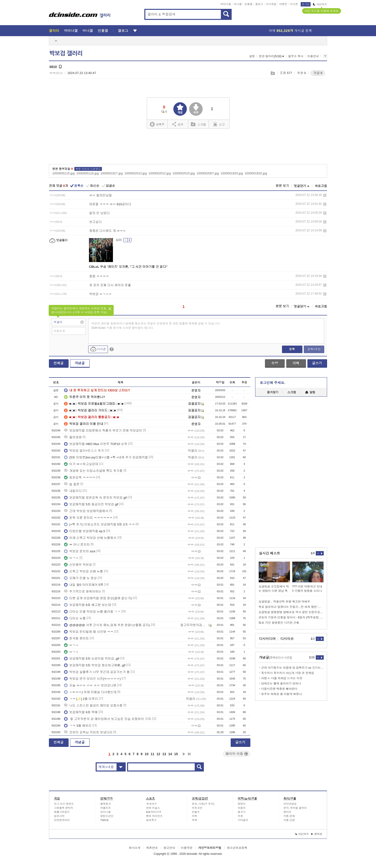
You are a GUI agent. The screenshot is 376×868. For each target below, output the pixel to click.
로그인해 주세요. (272, 383)
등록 (292, 349)
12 (159, 754)
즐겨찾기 (273, 392)
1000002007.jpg (208, 173)
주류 (240, 816)
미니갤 (238, 4)
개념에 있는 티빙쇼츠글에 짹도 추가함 (93, 471)
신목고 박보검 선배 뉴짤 (84, 571)
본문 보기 (282, 186)
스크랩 (273, 73)
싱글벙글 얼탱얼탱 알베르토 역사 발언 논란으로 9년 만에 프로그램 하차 (291, 612)
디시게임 (271, 4)
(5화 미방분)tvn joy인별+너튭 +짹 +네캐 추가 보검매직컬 (106, 457)
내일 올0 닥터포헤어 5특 (84, 585)
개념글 (80, 363)
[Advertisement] (188, 148)
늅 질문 (72, 484)
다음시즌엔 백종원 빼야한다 (279, 689)
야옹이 (242, 808)
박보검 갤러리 (66, 53)
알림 (310, 392)
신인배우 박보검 (78, 565)
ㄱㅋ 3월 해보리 (78, 726)
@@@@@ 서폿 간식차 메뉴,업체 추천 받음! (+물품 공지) (107, 625)
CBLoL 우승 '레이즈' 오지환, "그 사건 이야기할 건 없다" (128, 267)
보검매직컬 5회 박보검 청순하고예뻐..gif (95, 665)
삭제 (325, 195)
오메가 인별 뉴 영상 (80, 578)
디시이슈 (287, 639)
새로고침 (321, 186)
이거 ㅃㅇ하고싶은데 (81, 464)
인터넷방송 (290, 804)
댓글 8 (318, 73)
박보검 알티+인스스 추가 (84, 451)
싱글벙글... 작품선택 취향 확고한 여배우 (284, 602)
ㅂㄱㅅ (71, 558)
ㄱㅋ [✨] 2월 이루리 (81, 699)
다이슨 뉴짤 (75, 618)
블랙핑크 (106, 804)
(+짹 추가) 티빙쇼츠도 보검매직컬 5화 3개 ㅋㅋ (99, 524)
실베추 (157, 124)
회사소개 (135, 848)
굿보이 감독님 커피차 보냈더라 (88, 732)
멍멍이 (242, 804)
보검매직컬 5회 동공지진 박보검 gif (91, 504)
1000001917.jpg (112, 173)
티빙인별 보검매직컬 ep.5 (85, 531)
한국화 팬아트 (76, 638)
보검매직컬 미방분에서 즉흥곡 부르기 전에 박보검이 (103, 431)
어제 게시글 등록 (290, 31)
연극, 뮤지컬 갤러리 (295, 808)
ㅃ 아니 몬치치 (77, 545)
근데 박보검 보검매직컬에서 (86, 511)
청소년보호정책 (237, 848)
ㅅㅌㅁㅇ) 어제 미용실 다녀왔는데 (90, 692)
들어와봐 (73, 437)
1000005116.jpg (87, 173)
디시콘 (294, 4)
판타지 (287, 812)
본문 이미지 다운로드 (88, 169)
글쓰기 (317, 363)
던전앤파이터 (62, 820)
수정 (275, 363)
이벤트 (283, 4)
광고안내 (169, 848)
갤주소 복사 (296, 56)
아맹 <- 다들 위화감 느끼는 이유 (282, 678)
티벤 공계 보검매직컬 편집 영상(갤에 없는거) (98, 598)
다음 (184, 754)
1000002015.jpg (184, 173)
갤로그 (259, 4)
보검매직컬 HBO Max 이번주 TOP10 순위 (96, 444)
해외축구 (151, 820)
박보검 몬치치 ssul (80, 551)
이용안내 (313, 56)
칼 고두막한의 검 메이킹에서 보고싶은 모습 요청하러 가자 (108, 719)
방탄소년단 (107, 816)
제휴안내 (152, 848)
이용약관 (187, 848)
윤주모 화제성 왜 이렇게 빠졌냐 (281, 694)
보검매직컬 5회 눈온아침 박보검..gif (92, 659)
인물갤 (249, 4)
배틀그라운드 (62, 812)
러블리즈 (106, 808)
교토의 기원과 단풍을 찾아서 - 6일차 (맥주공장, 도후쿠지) (291, 617)
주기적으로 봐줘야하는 (83, 591)
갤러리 (54, 31)
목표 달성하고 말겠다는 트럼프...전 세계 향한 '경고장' (291, 607)
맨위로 (317, 834)
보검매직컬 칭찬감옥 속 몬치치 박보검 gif (95, 498)
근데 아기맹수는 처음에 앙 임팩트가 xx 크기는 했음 (292, 668)
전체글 (59, 363)
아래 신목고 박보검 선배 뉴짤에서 (90, 538)
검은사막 (59, 816)
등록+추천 (314, 349)
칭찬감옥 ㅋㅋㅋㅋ (80, 477)
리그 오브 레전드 (64, 804)
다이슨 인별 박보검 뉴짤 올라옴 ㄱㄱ (92, 612)
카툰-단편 (289, 820)
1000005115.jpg (63, 173)
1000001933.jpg (232, 173)
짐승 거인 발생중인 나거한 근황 (279, 623)
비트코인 (197, 808)
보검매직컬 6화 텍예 (81, 712)
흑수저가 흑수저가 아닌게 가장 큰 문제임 (288, 673)
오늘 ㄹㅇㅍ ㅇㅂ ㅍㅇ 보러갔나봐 (90, 685)
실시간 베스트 (270, 553)
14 (170, 754)
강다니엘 (106, 812)
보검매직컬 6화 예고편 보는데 (88, 605)
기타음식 (243, 820)
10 (147, 754)
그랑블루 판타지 (64, 808)
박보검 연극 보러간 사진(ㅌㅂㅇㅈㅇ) (92, 679)
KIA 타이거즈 (154, 812)
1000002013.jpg (136, 173)
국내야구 (151, 804)
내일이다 (73, 491)
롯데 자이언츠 (154, 816)
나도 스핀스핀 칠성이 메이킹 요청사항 (93, 705)
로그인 (306, 4)
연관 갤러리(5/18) (271, 56)
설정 (252, 56)
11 (153, 754)
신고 (219, 124)
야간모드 (320, 4)
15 (176, 754)
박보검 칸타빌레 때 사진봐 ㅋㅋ (89, 632)
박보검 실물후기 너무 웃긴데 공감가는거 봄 (97, 672)
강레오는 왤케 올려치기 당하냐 (281, 684)
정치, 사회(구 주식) (203, 804)
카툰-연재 (289, 816)
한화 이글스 (153, 808)
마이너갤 (226, 4)
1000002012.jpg (160, 173)
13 (164, 754)
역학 (194, 820)
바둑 (194, 816)
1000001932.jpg (256, 173)
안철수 (196, 812)
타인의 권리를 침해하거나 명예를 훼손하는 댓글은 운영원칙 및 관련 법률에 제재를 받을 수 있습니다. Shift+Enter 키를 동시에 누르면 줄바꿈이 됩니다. (156, 326)
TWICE (104, 820)
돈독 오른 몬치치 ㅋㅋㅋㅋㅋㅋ (88, 518)
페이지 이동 (237, 754)
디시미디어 (267, 639)
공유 (178, 124)
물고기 (242, 812)
